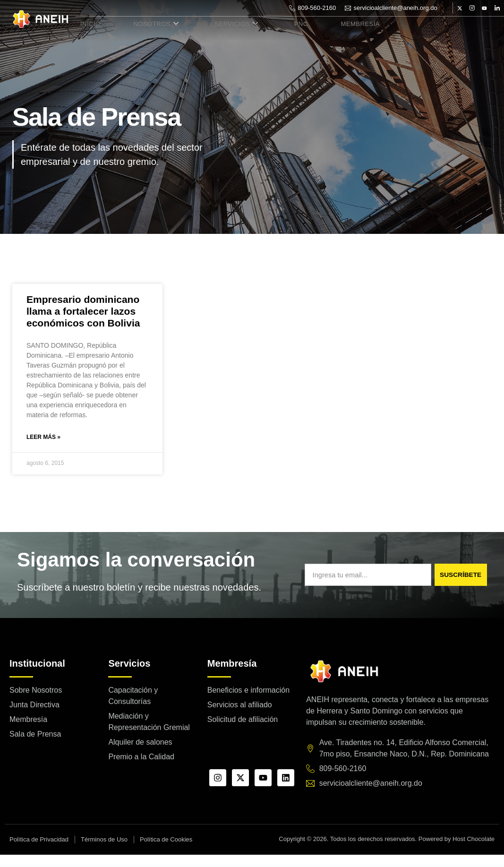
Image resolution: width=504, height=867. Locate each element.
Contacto (95, 44)
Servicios (218, 34)
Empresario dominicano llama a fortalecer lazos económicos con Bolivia (83, 322)
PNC (275, 34)
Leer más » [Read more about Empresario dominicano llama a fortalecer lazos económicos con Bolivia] (43, 449)
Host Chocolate (474, 852)
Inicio (86, 34)
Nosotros (145, 34)
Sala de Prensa (402, 34)
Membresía (328, 34)
